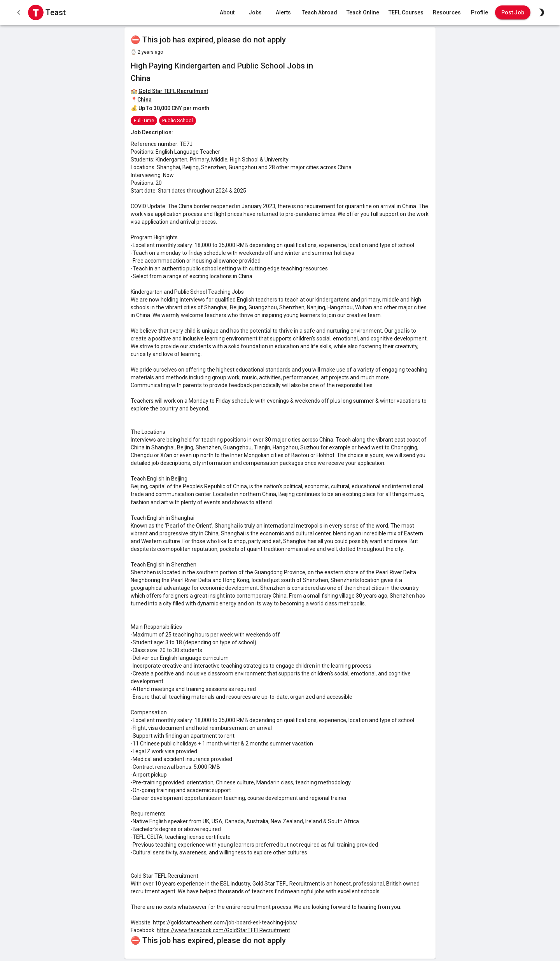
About (227, 13)
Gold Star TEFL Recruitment (173, 91)
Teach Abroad (319, 13)
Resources (447, 13)
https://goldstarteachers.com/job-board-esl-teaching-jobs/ (225, 922)
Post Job (513, 13)
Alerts (283, 13)
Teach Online (363, 13)
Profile (479, 13)
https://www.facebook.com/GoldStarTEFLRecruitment (223, 930)
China (144, 100)
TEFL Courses (406, 13)
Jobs (255, 13)
